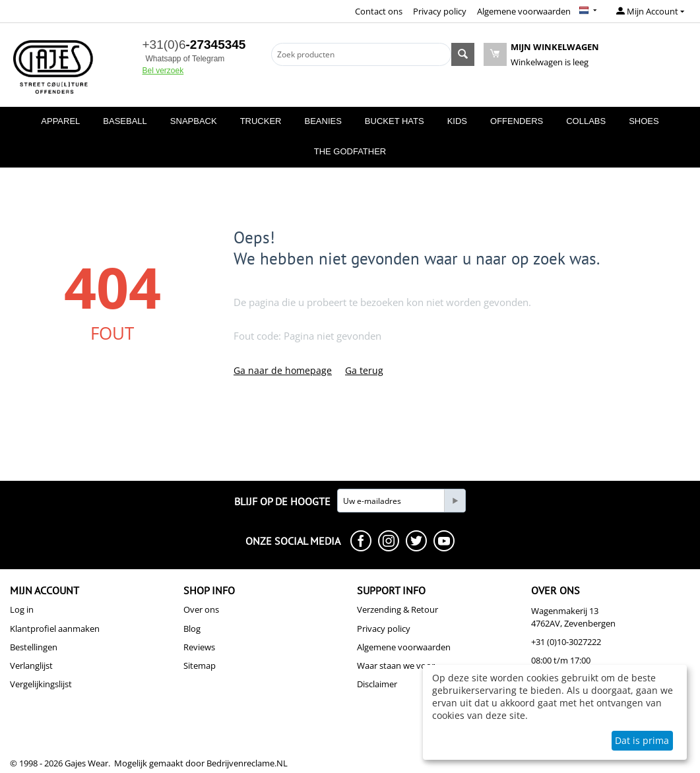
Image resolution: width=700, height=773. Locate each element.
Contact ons (379, 11)
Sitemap (200, 665)
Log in (22, 609)
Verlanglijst (31, 665)
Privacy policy (440, 11)
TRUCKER (261, 121)
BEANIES (323, 121)
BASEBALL (125, 121)
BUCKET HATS (395, 121)
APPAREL (60, 121)
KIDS (457, 121)
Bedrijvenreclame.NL (247, 763)
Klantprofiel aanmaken (55, 629)
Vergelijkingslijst (41, 684)
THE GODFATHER (350, 151)
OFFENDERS (517, 121)
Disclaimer (377, 684)
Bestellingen (34, 647)
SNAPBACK (194, 121)
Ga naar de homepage (283, 370)
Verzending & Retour (398, 609)
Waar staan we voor (396, 665)
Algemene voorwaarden (524, 11)
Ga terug (364, 370)
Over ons (201, 609)
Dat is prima (642, 740)
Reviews (199, 647)
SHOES (644, 121)
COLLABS (586, 121)
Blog (192, 629)
